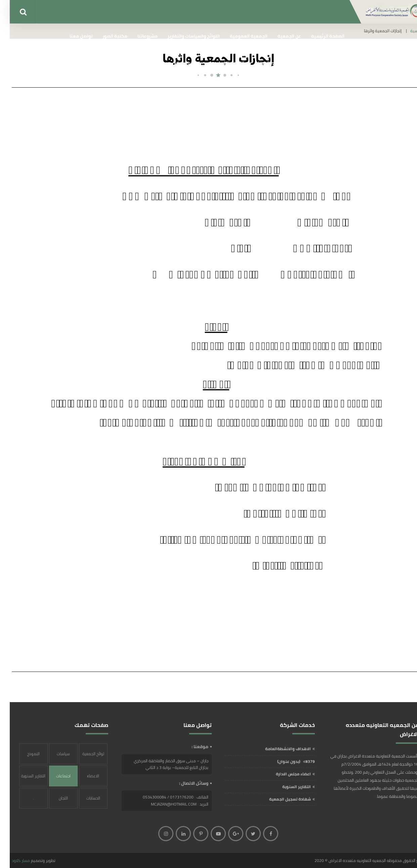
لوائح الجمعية (84, 754)
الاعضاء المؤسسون (84, 779)
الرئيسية (408, 31)
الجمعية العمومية (239, 36)
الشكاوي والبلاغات (262, 63)
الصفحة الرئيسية (318, 36)
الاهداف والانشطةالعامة (278, 749)
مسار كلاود (11, 860)
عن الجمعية (280, 36)
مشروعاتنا (138, 36)
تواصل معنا (71, 36)
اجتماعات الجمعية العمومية (54, 779)
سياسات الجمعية (54, 757)
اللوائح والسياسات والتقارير (184, 36)
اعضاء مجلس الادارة (284, 774)
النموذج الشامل (24, 757)
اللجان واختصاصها (217, 63)
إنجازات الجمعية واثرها (312, 63)
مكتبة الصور (105, 36)
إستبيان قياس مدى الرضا (166, 63)
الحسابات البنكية (84, 801)
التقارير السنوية (287, 787)
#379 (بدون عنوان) (286, 761)
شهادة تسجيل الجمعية (280, 799)
